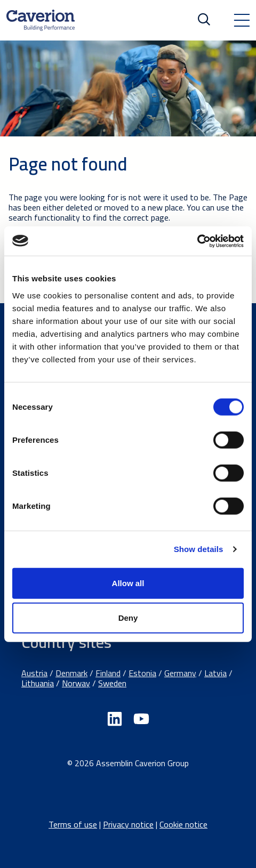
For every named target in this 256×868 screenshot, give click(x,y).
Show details (199, 549)
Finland (108, 673)
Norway (76, 683)
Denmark (71, 673)
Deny (128, 618)
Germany (180, 673)
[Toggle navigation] (242, 20)
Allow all (128, 583)
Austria (34, 673)
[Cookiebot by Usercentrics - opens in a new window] (197, 241)
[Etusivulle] (41, 20)
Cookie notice (183, 824)
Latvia (215, 673)
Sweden (112, 683)
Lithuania (38, 683)
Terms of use (73, 824)
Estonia (142, 673)
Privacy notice (128, 824)
